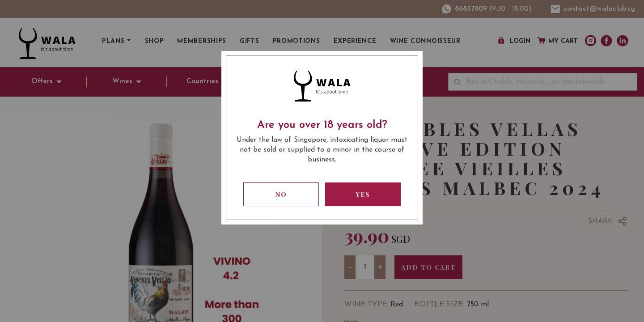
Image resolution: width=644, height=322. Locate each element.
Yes (363, 194)
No (281, 194)
